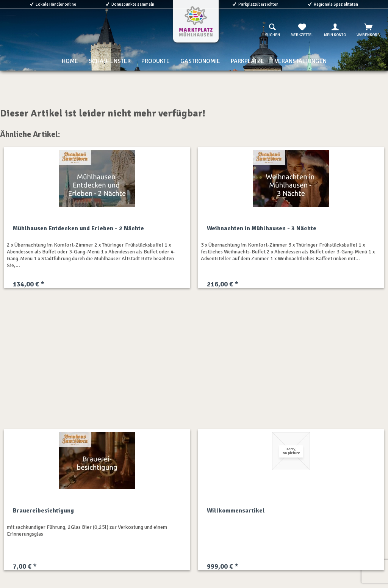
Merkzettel (302, 30)
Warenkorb (368, 30)
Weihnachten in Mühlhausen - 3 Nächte (262, 228)
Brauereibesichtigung (43, 511)
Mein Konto (335, 30)
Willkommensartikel (236, 511)
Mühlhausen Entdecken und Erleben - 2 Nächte (78, 228)
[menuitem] (272, 30)
